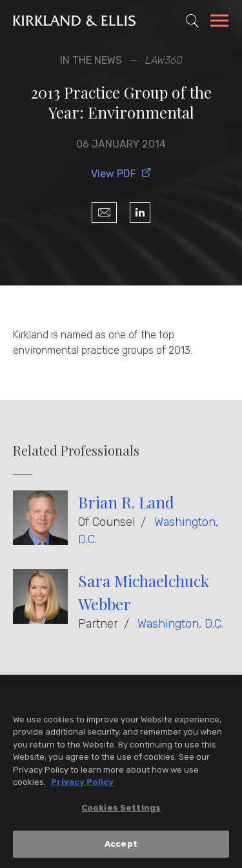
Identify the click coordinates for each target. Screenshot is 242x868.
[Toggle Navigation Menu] (219, 23)
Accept (121, 844)
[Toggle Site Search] (192, 21)
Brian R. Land (126, 502)
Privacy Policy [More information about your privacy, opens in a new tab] (82, 783)
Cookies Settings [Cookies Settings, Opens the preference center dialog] (121, 808)
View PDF (121, 174)
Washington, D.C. (180, 624)
